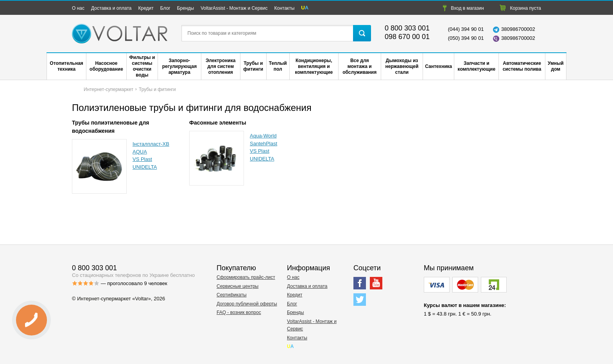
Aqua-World (263, 136)
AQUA (140, 152)
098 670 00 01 (407, 37)
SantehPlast (263, 144)
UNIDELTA (145, 167)
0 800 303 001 (407, 28)
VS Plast (142, 159)
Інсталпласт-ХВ (151, 144)
